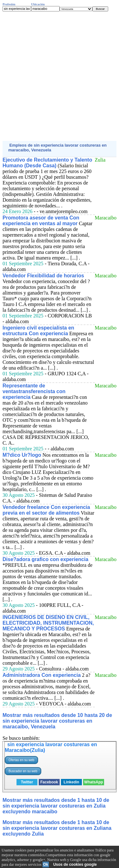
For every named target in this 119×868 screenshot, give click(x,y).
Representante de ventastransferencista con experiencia (34, 391)
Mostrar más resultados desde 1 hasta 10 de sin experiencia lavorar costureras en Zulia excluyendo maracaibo (56, 806)
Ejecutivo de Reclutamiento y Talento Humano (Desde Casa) (47, 163)
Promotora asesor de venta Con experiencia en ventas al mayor (41, 221)
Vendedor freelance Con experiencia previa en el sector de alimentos (46, 510)
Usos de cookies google (75, 865)
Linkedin (71, 782)
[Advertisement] (60, 76)
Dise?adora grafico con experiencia (45, 559)
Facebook (49, 782)
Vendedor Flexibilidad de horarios (43, 276)
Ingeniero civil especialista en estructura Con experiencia (38, 331)
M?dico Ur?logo (22, 455)
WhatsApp (93, 782)
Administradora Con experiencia (42, 675)
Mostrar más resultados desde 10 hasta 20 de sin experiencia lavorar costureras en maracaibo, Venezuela (57, 721)
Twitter (27, 782)
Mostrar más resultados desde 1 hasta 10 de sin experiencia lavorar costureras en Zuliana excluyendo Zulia (57, 828)
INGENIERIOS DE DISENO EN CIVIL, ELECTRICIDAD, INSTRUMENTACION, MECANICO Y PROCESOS (48, 623)
